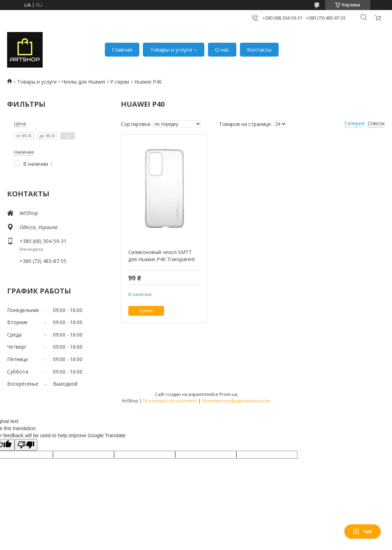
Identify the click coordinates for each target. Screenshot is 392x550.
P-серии (120, 82)
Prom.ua (228, 394)
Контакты (259, 49)
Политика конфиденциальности (236, 401)
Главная (122, 49)
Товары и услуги (171, 49)
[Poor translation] (26, 445)
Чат (363, 532)
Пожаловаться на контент (170, 401)
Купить (146, 311)
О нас (222, 49)
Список (376, 123)
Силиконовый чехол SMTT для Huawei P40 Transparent (162, 256)
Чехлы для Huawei (84, 82)
